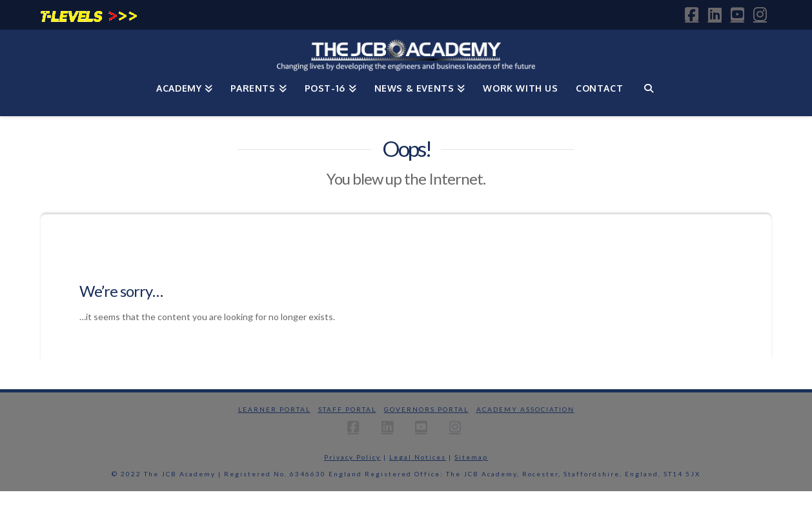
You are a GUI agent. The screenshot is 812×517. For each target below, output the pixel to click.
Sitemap (471, 457)
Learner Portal (274, 409)
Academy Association (525, 409)
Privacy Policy (352, 457)
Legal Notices (418, 457)
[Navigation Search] (648, 97)
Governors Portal (426, 409)
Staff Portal (347, 409)
